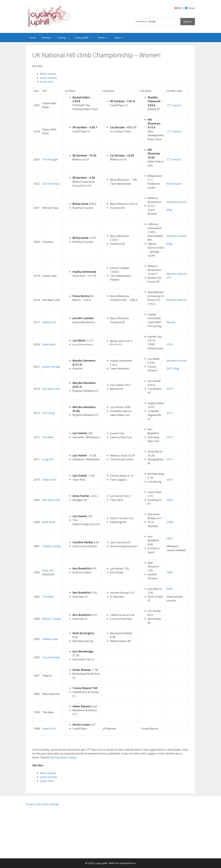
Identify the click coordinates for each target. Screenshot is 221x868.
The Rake (48, 437)
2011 (170, 459)
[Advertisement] (52, 831)
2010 (170, 480)
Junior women (48, 78)
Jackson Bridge (51, 367)
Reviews (46, 38)
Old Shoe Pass (51, 184)
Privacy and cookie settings (42, 804)
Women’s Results (177, 274)
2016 (170, 344)
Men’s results (48, 74)
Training (65, 38)
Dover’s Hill (49, 480)
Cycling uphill (85, 38)
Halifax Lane (50, 639)
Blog (169, 210)
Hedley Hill (49, 322)
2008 (170, 522)
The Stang (48, 413)
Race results (174, 184)
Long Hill (48, 459)
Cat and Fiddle (51, 657)
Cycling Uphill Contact (63, 757)
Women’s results (177, 202)
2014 (170, 389)
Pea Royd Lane (51, 389)
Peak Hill (48, 570)
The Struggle (50, 159)
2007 (170, 538)
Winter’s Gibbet (52, 619)
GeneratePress (128, 863)
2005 (170, 589)
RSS (178, 8)
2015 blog (173, 368)
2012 (170, 437)
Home (32, 38)
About (121, 38)
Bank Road (49, 344)
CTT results (174, 105)
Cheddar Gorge (52, 546)
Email (190, 8)
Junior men (47, 82)
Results (171, 322)
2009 (170, 500)
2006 (170, 572)
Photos (105, 38)
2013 (170, 413)
